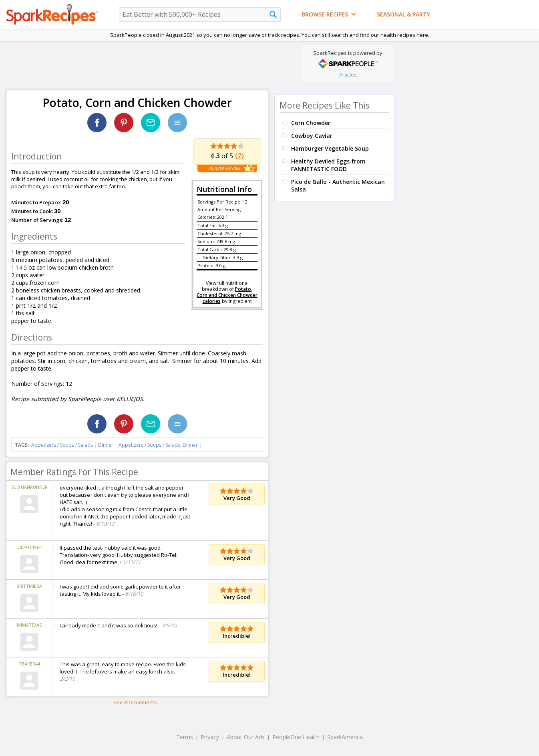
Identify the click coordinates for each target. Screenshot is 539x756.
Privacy (210, 737)
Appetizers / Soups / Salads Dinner (158, 445)
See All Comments (135, 702)
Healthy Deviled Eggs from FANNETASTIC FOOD (328, 165)
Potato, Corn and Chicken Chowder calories (227, 295)
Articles (348, 75)
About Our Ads (246, 737)
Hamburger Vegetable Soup (330, 148)
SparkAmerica (345, 737)
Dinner (106, 445)
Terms (185, 737)
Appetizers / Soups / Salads (63, 445)
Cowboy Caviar (312, 136)
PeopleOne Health (296, 737)
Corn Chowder (311, 123)
